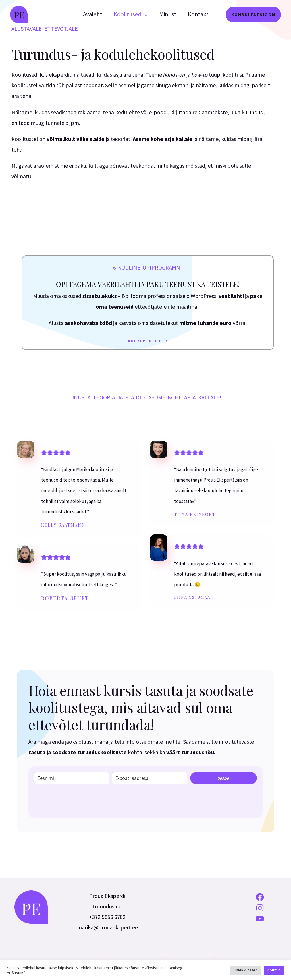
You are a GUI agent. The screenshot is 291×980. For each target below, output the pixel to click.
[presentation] (77, 801)
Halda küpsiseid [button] (246, 970)
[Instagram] (260, 908)
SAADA (224, 778)
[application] (143, 14)
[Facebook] (260, 897)
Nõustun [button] (274, 970)
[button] (253, 15)
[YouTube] (260, 919)
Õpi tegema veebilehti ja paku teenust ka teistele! (148, 284)
